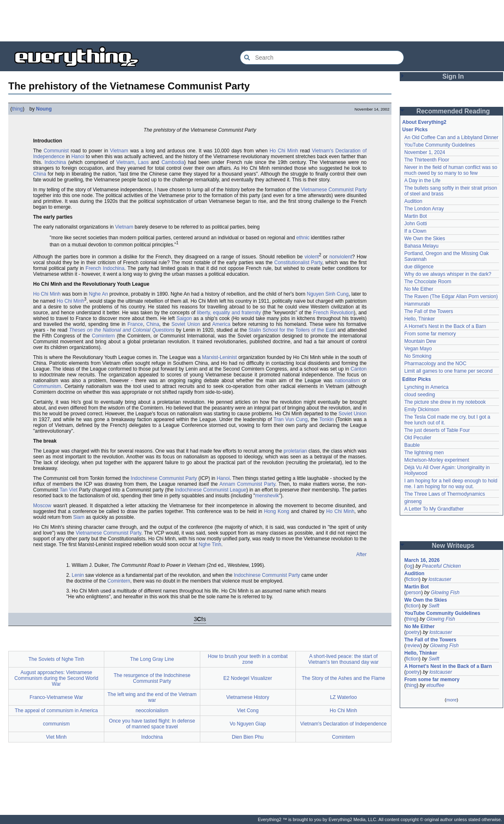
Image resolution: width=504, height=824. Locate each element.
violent (312, 257)
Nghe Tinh (210, 545)
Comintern (103, 336)
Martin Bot (416, 216)
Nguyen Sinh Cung (328, 294)
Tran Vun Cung (290, 419)
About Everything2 (424, 122)
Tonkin (327, 419)
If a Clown (415, 231)
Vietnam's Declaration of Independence (343, 724)
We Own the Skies (425, 239)
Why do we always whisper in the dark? (448, 274)
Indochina (55, 162)
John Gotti (416, 224)
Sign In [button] (453, 76)
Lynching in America (426, 387)
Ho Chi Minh (284, 151)
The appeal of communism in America (56, 711)
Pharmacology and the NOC (435, 364)
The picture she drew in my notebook (445, 402)
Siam (79, 517)
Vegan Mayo (418, 349)
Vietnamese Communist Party (334, 190)
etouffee (435, 685)
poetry (413, 632)
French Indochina (105, 268)
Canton (359, 369)
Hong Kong (277, 511)
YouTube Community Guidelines (440, 145)
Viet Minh (56, 737)
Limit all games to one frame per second (448, 371)
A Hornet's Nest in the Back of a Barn (445, 326)
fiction (412, 579)
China (40, 174)
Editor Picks (416, 379)
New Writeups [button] (453, 546)
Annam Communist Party (247, 484)
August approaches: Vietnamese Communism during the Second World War (56, 678)
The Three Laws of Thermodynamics (445, 494)
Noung (44, 109)
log (409, 566)
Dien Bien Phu (248, 737)
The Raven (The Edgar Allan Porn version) (451, 296)
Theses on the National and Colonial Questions (122, 330)
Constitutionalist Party (298, 263)
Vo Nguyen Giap (248, 724)
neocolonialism (152, 711)
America (221, 324)
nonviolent (341, 257)
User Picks (415, 130)
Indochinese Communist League (211, 490)
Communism (47, 386)
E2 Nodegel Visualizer (248, 678)
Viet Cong (247, 711)
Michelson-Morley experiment (437, 460)
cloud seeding (420, 395)
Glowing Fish (445, 593)
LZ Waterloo (343, 697)
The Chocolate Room (428, 282)
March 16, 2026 (422, 560)
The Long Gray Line (152, 659)
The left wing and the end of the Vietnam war (152, 697)
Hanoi (78, 157)
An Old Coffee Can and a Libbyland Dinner (451, 137)
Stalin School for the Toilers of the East (292, 330)
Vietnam (119, 151)
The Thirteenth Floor (427, 160)
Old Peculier (418, 438)
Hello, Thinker (420, 319)
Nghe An (98, 294)
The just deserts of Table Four (437, 430)
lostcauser (440, 579)
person (414, 593)
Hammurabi (417, 304)
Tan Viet (68, 490)
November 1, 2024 (425, 152)
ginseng (413, 501)
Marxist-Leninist (219, 357)
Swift (434, 606)
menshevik (267, 496)
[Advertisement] (252, 21)
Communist (56, 151)
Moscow (42, 506)
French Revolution (334, 313)
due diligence (419, 267)
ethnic (303, 238)
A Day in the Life (422, 181)
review (413, 646)
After (361, 554)
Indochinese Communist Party (164, 478)
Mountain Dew (420, 341)
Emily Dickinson (422, 410)
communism (56, 724)
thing (17, 109)
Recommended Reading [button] (453, 111)
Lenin (78, 575)
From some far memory (430, 334)
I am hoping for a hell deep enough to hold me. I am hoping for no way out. (451, 484)
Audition (413, 201)
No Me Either (419, 289)
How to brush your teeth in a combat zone (248, 659)
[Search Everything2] (322, 58)
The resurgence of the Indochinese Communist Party (152, 678)
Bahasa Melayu (421, 246)
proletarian (295, 451)
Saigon (184, 318)
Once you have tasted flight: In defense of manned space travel (152, 724)
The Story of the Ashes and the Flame (343, 678)
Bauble (412, 445)
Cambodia (173, 162)
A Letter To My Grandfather (434, 509)
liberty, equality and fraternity (229, 313)
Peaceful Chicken (441, 566)
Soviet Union (186, 324)
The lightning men (424, 453)
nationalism (347, 381)
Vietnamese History (248, 697)
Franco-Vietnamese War (56, 697)
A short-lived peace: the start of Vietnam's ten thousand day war (343, 659)
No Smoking (418, 356)
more (451, 700)
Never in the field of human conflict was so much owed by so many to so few (451, 170)
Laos (143, 162)
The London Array (424, 209)
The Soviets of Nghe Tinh (56, 659)
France (135, 324)
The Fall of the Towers (429, 311)
